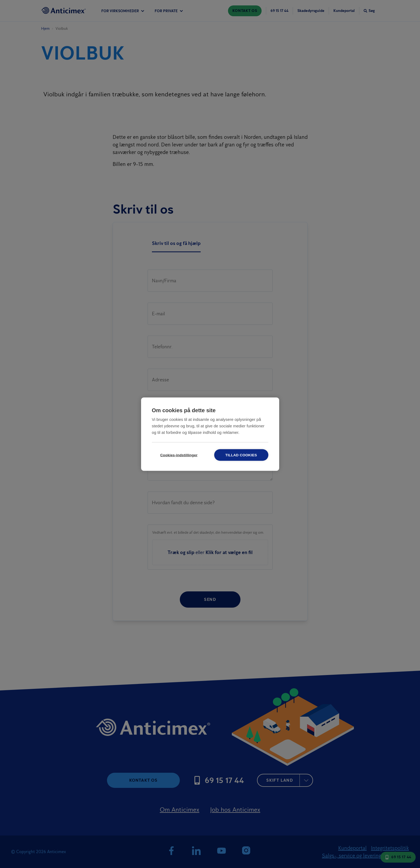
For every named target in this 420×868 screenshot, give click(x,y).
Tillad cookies (241, 455)
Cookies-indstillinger (179, 455)
